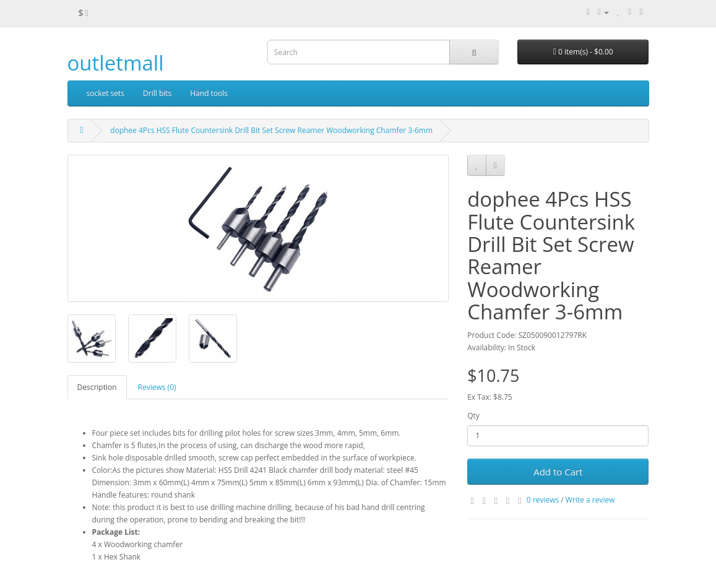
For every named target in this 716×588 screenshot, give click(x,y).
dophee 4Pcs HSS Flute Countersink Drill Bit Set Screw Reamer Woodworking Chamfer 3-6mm (271, 130)
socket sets (106, 93)
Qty (473, 416)
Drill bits (157, 93)
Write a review (590, 500)
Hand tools (209, 93)
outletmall (116, 63)
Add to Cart (558, 472)
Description (97, 387)
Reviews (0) (157, 387)
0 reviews (543, 500)
